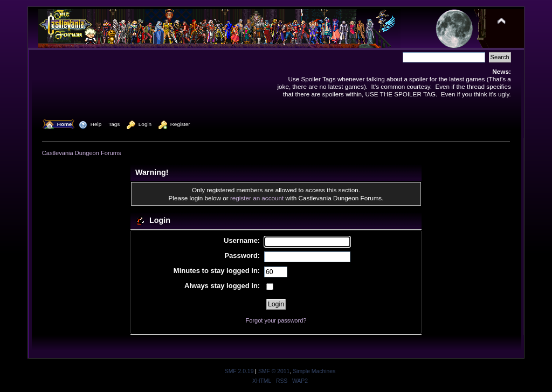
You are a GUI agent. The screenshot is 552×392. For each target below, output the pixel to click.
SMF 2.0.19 (239, 371)
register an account (257, 198)
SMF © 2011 (274, 371)
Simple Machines (314, 371)
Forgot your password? (276, 320)
